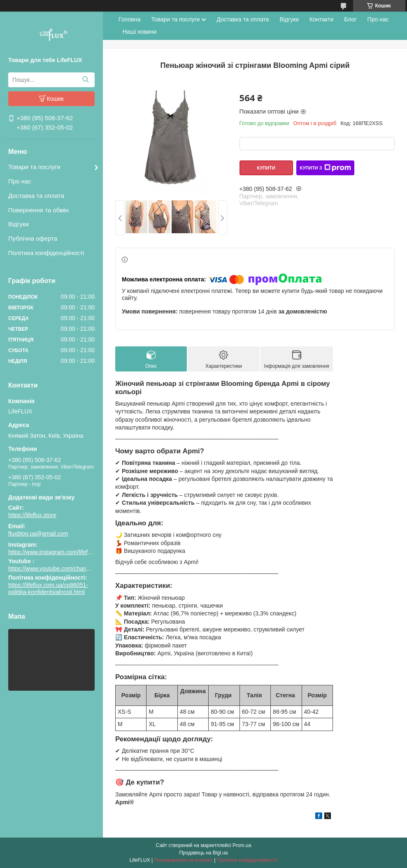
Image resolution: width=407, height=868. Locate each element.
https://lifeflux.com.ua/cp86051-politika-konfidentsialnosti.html (48, 589)
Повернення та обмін (38, 210)
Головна (129, 19)
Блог (350, 19)
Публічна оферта (33, 238)
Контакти (321, 19)
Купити (266, 168)
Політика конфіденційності (46, 253)
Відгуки (19, 224)
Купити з (325, 168)
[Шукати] (85, 80)
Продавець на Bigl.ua (203, 853)
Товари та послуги (34, 167)
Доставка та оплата (36, 196)
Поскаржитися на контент (183, 860)
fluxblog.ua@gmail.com (38, 534)
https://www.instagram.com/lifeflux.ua (56, 552)
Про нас (20, 181)
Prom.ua (242, 845)
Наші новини (140, 32)
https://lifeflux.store (32, 515)
